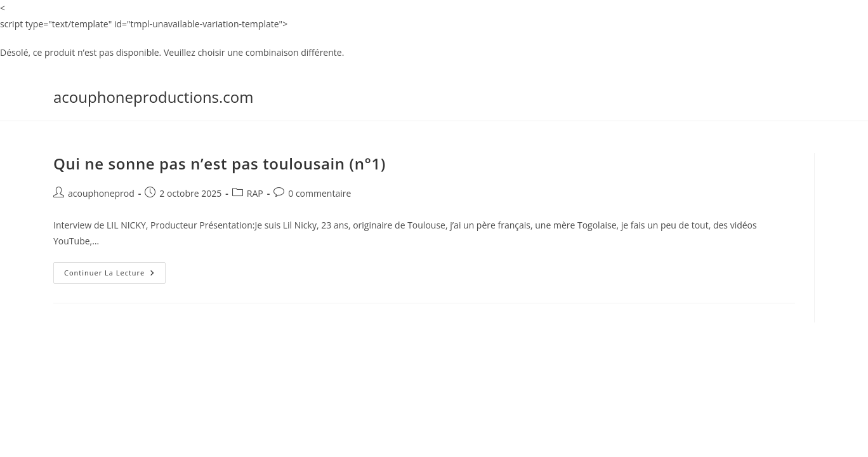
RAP (255, 193)
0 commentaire (319, 193)
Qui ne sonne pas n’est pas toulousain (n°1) (220, 163)
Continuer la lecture (115, 270)
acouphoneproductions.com (154, 97)
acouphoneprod (101, 193)
